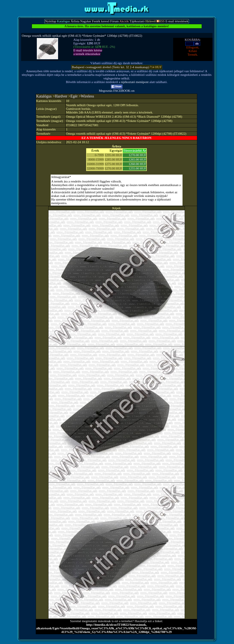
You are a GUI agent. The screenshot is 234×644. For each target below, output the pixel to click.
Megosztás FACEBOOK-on (117, 89)
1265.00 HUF (138, 160)
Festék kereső (101, 21)
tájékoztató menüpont (135, 82)
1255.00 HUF (138, 168)
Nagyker (86, 21)
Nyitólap (51, 21)
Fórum (114, 21)
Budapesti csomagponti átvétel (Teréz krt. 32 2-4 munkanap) (110, 67)
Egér (74, 96)
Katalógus (44, 96)
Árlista (75, 21)
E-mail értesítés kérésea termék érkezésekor (88, 52)
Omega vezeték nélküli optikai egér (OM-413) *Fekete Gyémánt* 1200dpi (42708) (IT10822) (82, 36)
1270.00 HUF (138, 155)
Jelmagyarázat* (61, 177)
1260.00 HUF (138, 164)
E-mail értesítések (177, 21)
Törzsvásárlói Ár (135, 151)
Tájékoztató (137, 21)
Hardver (61, 96)
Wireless (87, 96)
